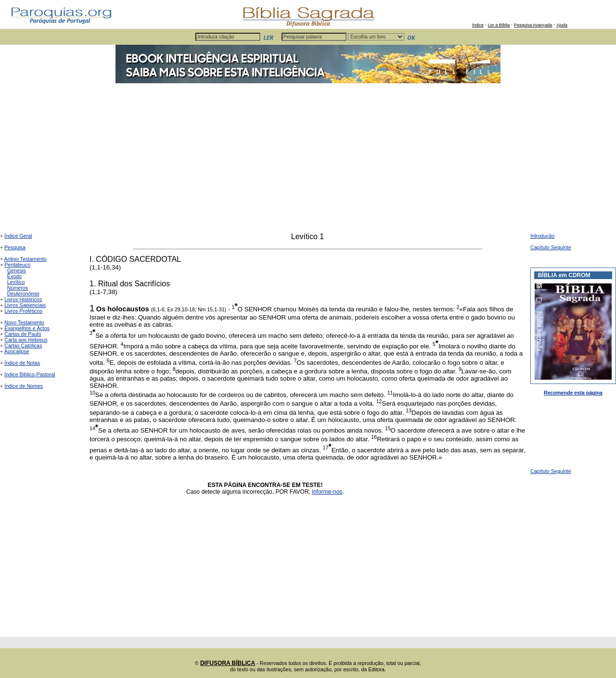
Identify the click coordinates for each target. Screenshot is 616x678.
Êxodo (14, 276)
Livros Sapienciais (25, 305)
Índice (478, 25)
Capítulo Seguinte (551, 247)
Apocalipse (17, 351)
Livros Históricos (23, 299)
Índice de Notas (22, 363)
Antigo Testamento (26, 259)
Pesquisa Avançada (533, 25)
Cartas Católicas (23, 345)
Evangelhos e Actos (27, 328)
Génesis (17, 270)
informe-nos (327, 492)
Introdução (542, 236)
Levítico (16, 282)
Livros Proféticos (23, 311)
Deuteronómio (23, 294)
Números (18, 288)
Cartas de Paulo (23, 334)
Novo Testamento (24, 322)
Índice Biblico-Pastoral (30, 374)
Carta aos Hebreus (26, 340)
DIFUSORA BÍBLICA (228, 663)
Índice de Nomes (24, 386)
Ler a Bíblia (499, 25)
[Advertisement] (308, 160)
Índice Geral (18, 236)
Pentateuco (17, 265)
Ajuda (562, 25)
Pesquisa (15, 247)
